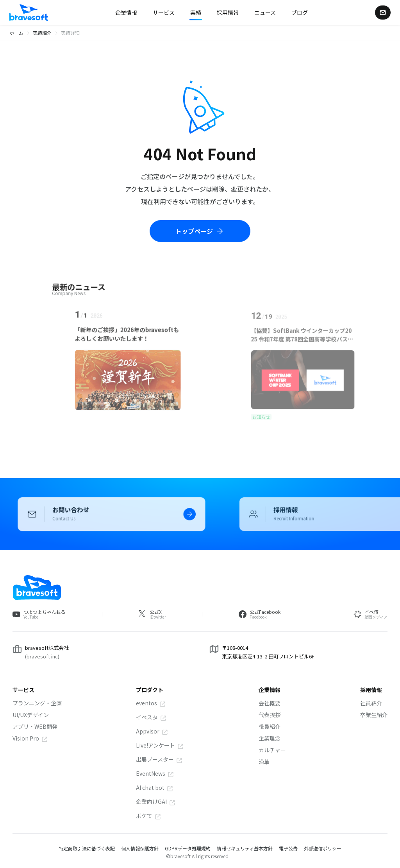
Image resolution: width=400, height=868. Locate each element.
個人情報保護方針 (140, 848)
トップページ (200, 231)
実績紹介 (42, 33)
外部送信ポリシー (323, 848)
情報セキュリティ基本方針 (245, 848)
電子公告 (288, 848)
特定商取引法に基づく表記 (87, 848)
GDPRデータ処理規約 (188, 848)
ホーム (16, 33)
